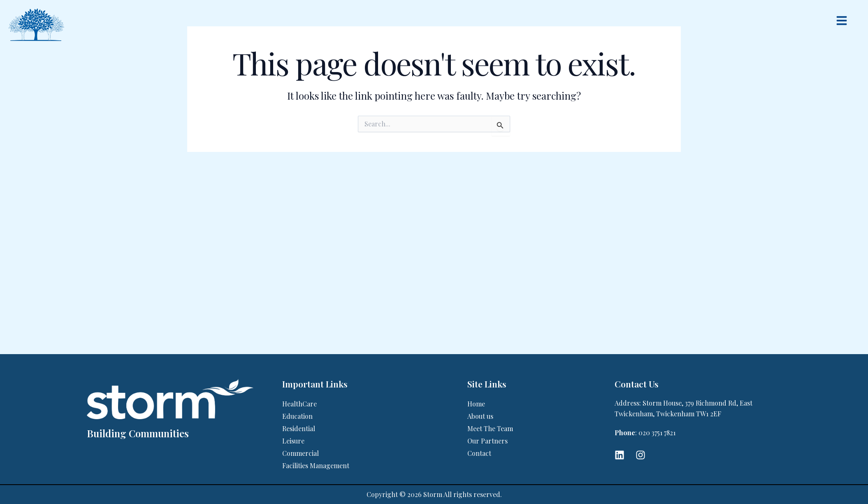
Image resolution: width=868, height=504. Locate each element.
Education (297, 416)
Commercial (301, 453)
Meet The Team (490, 428)
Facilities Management (316, 465)
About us (480, 416)
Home (476, 404)
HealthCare (299, 404)
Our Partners (487, 441)
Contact (479, 453)
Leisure (293, 441)
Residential (299, 428)
